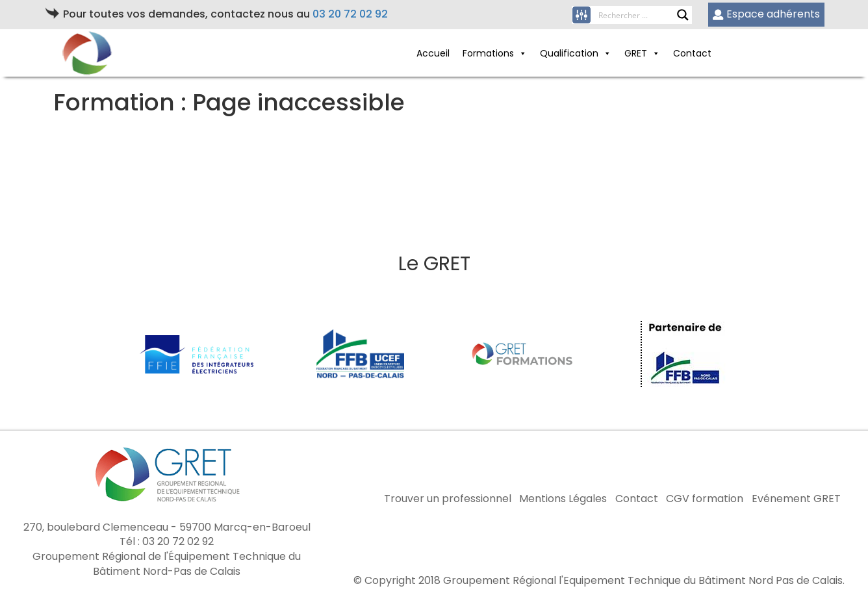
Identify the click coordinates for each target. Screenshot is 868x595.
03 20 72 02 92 (350, 14)
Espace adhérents (766, 14)
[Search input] (637, 15)
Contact (692, 53)
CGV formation (705, 499)
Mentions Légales (563, 499)
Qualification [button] (576, 53)
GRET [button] (642, 53)
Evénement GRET (796, 499)
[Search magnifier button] (683, 15)
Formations (495, 53)
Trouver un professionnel (448, 499)
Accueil (433, 53)
